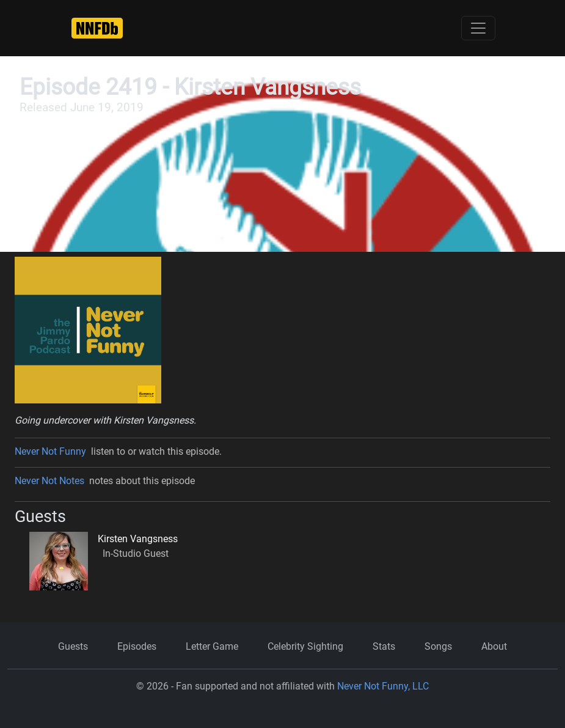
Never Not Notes (49, 481)
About (494, 646)
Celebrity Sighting (305, 646)
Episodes (137, 646)
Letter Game (212, 646)
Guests (73, 646)
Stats (384, 646)
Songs (438, 646)
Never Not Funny (50, 451)
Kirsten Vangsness (138, 539)
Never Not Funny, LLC (383, 686)
